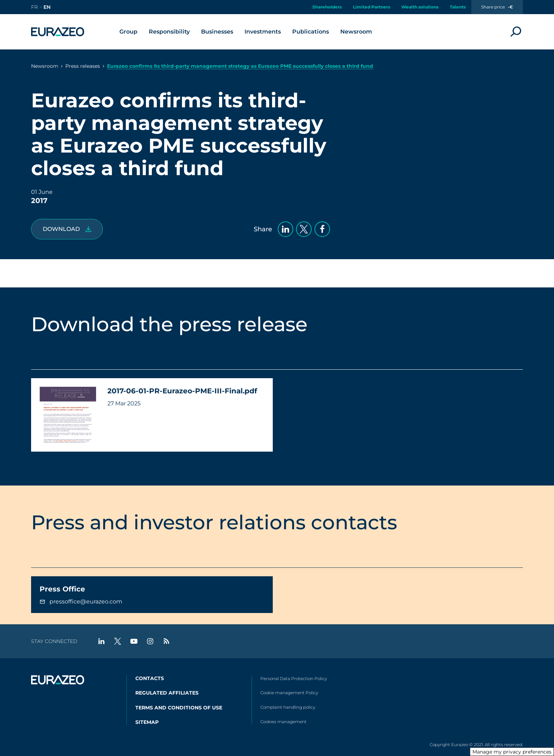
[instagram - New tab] (150, 641)
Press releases (83, 66)
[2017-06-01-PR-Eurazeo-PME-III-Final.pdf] (67, 229)
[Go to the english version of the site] (47, 7)
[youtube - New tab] (134, 641)
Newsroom (45, 66)
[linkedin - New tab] (101, 641)
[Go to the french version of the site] (34, 7)
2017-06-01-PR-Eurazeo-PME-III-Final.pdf (182, 391)
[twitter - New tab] (118, 641)
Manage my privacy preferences (512, 752)
